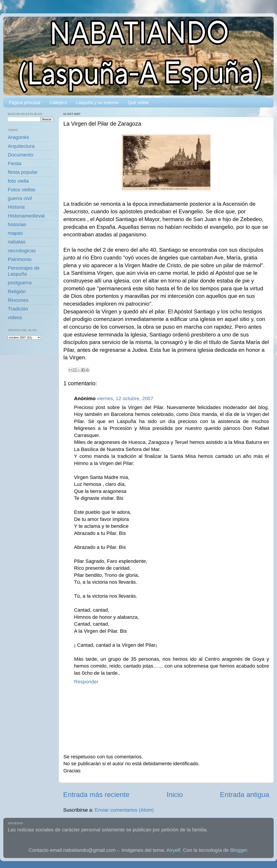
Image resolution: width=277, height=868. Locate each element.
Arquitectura (21, 146)
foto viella (18, 181)
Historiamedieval (26, 216)
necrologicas (22, 251)
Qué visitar (138, 103)
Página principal (25, 103)
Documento (20, 155)
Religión (17, 292)
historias (17, 224)
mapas (15, 233)
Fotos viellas (22, 190)
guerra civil (20, 198)
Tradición (18, 309)
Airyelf (173, 850)
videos (15, 317)
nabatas (17, 242)
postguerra (20, 283)
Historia (16, 207)
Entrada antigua (245, 795)
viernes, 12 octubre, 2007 (125, 398)
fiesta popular (23, 172)
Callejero (58, 103)
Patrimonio (20, 259)
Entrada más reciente (96, 795)
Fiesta (15, 163)
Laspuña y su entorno (97, 103)
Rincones (18, 300)
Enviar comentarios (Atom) (124, 810)
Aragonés (18, 137)
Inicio (175, 795)
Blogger (239, 850)
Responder (86, 682)
